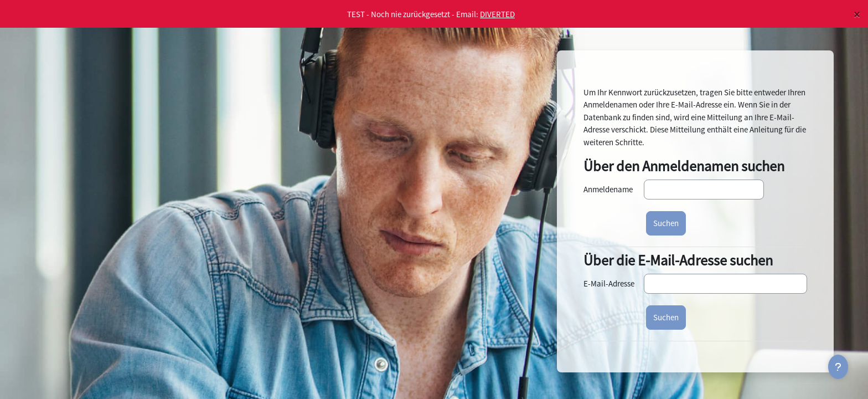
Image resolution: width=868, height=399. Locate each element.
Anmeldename (608, 189)
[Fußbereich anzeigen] (838, 367)
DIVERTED (497, 14)
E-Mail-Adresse (609, 283)
